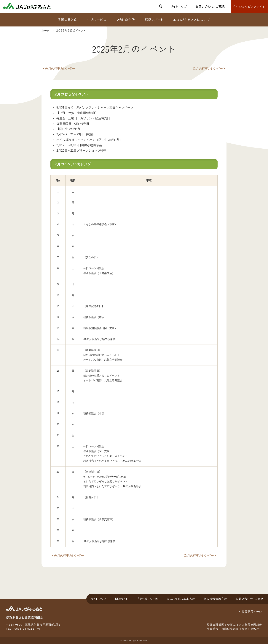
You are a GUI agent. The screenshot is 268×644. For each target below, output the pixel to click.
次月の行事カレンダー (208, 69)
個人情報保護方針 (215, 599)
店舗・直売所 (126, 20)
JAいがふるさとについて (192, 20)
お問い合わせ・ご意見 (210, 7)
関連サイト (122, 599)
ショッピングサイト (252, 7)
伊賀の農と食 (67, 20)
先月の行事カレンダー (60, 69)
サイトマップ (179, 7)
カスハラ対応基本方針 (181, 599)
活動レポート (154, 20)
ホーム (46, 31)
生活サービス (97, 20)
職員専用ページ (252, 612)
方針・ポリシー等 (148, 599)
